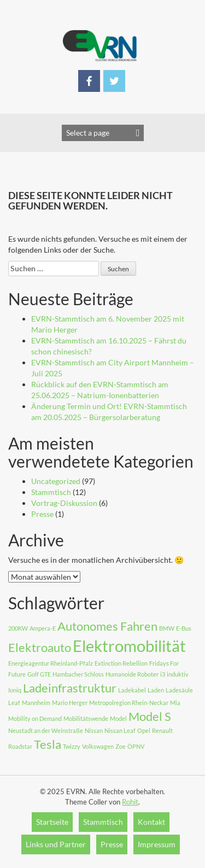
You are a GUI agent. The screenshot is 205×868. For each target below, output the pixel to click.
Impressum (157, 844)
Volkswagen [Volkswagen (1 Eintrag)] (98, 746)
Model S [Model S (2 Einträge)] (150, 716)
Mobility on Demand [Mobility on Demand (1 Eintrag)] (35, 718)
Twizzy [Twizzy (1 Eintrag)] (72, 746)
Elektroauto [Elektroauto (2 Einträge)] (40, 647)
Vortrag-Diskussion (64, 503)
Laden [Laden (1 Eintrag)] (156, 690)
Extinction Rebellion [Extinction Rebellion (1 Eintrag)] (121, 663)
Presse (42, 514)
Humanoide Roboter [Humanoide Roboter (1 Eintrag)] (132, 674)
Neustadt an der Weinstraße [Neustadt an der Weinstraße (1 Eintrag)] (46, 730)
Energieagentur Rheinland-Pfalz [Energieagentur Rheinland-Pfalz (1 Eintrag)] (51, 663)
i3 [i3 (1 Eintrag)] (163, 674)
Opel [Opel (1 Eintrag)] (144, 730)
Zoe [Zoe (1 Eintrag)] (121, 746)
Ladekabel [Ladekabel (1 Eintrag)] (132, 690)
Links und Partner (56, 844)
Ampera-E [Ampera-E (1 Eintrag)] (43, 628)
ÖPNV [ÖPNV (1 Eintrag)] (136, 746)
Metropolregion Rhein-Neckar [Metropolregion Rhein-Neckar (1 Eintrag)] (129, 703)
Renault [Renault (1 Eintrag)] (162, 730)
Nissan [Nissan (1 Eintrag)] (94, 730)
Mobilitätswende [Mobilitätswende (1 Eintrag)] (86, 718)
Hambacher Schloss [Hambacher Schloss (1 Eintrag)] (78, 674)
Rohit (130, 802)
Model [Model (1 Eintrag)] (118, 718)
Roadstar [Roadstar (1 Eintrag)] (20, 746)
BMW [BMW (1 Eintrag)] (167, 628)
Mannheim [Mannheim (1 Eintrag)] (36, 703)
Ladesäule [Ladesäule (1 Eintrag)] (179, 690)
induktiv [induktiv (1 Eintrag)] (178, 674)
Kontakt (151, 822)
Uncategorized (56, 481)
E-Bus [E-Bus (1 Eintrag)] (184, 628)
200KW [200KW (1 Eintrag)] (18, 628)
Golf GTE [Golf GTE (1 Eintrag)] (39, 674)
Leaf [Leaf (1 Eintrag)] (14, 703)
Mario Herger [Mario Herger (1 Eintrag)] (70, 703)
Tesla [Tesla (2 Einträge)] (48, 744)
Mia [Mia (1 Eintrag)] (175, 703)
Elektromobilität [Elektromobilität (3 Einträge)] (129, 646)
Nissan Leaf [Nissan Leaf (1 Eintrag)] (120, 730)
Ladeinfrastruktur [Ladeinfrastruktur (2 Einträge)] (70, 688)
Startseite (52, 822)
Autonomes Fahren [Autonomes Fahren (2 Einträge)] (107, 626)
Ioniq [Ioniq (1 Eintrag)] (15, 690)
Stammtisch (51, 492)
